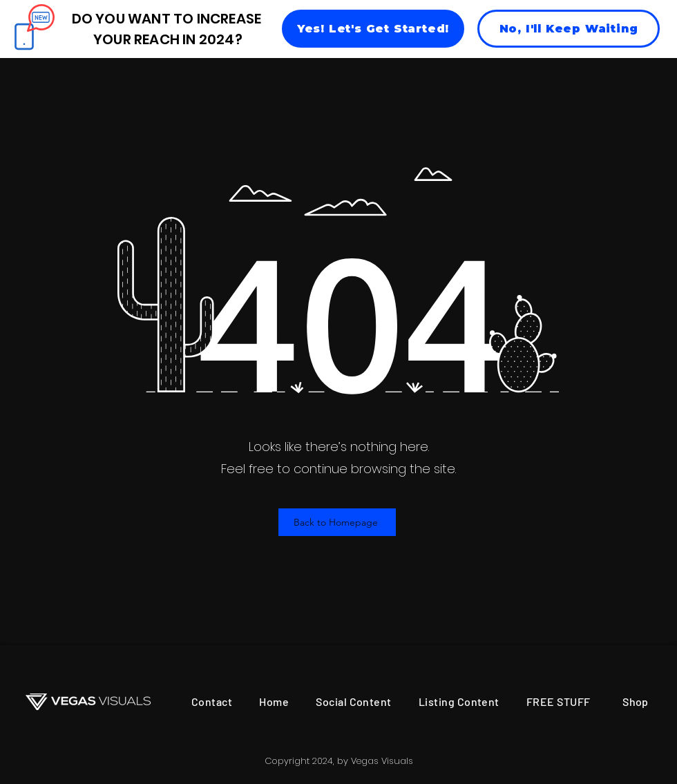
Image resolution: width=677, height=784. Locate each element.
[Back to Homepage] (337, 522)
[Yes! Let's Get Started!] (373, 29)
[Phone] (24, 36)
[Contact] (212, 701)
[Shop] (636, 701)
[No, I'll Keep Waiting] (569, 29)
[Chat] (40, 18)
